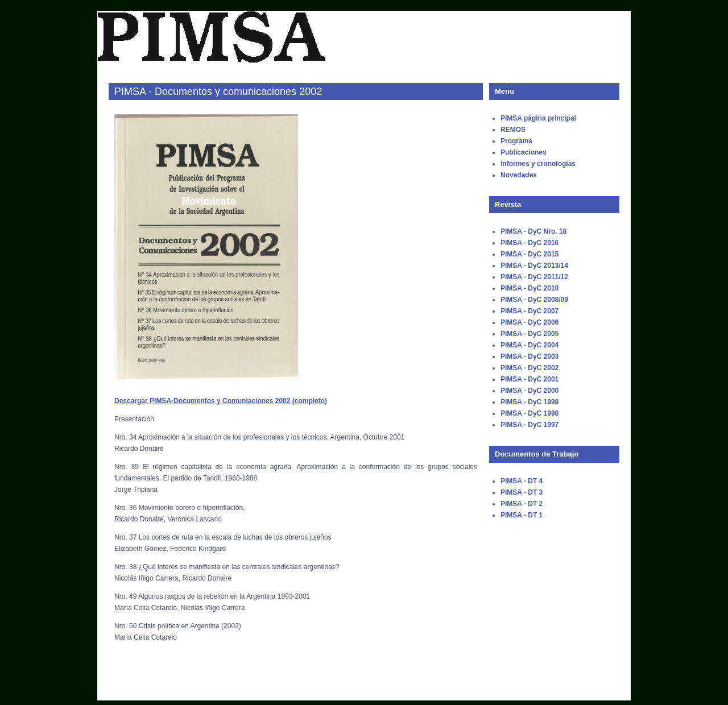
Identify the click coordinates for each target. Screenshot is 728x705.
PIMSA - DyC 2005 (530, 334)
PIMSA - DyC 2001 (530, 379)
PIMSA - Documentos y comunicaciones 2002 (218, 92)
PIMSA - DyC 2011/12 (534, 277)
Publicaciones (524, 152)
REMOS (513, 130)
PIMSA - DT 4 (522, 481)
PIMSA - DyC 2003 (530, 356)
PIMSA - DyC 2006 (530, 322)
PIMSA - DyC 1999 (530, 402)
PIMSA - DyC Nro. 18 (533, 231)
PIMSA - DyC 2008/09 (534, 300)
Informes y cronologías (538, 164)
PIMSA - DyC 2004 (530, 345)
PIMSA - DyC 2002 (530, 368)
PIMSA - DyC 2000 (530, 391)
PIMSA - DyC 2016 (530, 243)
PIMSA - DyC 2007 (530, 311)
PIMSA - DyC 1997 (530, 425)
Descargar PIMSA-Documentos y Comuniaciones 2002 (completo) (221, 401)
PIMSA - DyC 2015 (530, 254)
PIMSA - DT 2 (522, 504)
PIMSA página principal (538, 118)
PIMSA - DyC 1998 (530, 413)
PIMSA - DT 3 (522, 492)
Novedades (519, 175)
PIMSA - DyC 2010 (530, 288)
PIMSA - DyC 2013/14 (534, 266)
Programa (516, 141)
